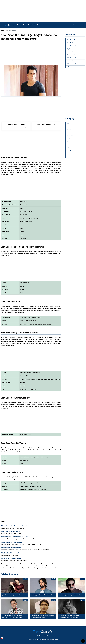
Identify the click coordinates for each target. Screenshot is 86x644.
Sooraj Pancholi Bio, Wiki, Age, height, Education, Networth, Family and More (12, 595)
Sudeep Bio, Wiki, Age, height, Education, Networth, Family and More (41, 595)
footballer (69, 151)
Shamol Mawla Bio (71, 55)
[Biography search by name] (75, 25)
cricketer (69, 145)
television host (70, 133)
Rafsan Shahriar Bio (71, 46)
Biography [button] (31, 25)
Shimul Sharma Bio (71, 40)
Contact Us (47, 636)
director (69, 139)
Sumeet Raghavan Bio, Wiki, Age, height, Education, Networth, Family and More (12, 617)
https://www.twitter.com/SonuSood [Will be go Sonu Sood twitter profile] (31, 486)
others (68, 142)
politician (69, 148)
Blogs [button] (39, 25)
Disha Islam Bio (70, 43)
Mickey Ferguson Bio (72, 58)
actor (7, 30)
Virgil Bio (69, 49)
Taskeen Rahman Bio (72, 67)
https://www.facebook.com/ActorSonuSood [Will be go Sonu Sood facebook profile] (33, 490)
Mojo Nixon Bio (70, 61)
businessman (70, 136)
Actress (69, 157)
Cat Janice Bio (70, 52)
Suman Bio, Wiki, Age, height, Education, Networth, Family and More (70, 595)
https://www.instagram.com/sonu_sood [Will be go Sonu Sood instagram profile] (32, 483)
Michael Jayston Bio (71, 64)
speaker (69, 130)
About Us (39, 636)
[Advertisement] (43, 11)
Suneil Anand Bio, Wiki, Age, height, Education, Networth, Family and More (42, 617)
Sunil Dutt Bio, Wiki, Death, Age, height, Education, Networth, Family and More (69, 617)
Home (24, 25)
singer (68, 127)
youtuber (69, 154)
